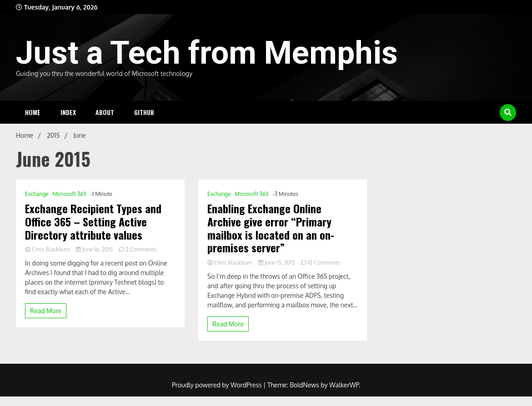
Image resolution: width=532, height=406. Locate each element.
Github (144, 112)
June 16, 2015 (95, 249)
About (105, 112)
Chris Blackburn (48, 249)
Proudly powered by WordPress (218, 385)
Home (33, 112)
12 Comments (324, 263)
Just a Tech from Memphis (207, 53)
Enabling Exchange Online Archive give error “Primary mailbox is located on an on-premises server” (271, 228)
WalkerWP (344, 385)
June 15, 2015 (277, 263)
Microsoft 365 (69, 194)
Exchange (37, 194)
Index (68, 112)
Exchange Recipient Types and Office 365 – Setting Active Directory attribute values (93, 221)
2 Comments (141, 249)
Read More (46, 311)
